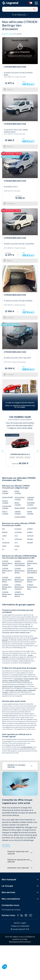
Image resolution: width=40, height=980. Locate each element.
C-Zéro (4, 536)
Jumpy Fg (30, 536)
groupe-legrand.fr (27, 747)
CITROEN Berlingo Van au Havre (32, 587)
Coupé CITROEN (20, 517)
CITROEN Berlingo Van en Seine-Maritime (32, 570)
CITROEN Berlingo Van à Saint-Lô (19, 594)
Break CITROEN (20, 508)
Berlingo (5, 532)
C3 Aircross (6, 542)
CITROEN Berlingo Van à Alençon (32, 579)
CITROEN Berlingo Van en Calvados (7, 563)
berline (12, 632)
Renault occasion (8, 686)
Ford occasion (18, 679)
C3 (3, 539)
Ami (3, 529)
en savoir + (6, 845)
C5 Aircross (18, 539)
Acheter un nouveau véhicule (16, 766)
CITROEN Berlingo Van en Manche (20, 570)
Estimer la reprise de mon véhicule (19, 861)
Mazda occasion (14, 681)
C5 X (16, 542)
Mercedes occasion (21, 690)
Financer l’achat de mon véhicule (18, 853)
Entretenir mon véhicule (18, 868)
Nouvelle (30, 542)
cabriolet (22, 632)
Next (37, 451)
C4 (3, 549)
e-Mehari (30, 529)
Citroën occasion (29, 679)
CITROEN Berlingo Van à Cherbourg (19, 579)
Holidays (30, 532)
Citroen (17, 546)
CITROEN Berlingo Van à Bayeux (7, 579)
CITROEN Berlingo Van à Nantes (7, 594)
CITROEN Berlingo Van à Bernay (7, 587)
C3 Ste (4, 546)
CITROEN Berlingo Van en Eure (7, 570)
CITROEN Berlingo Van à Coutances (19, 587)
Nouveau (30, 539)
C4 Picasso (18, 532)
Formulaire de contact (11, 910)
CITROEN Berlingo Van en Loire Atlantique (20, 563)
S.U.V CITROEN (32, 508)
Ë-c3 (16, 549)
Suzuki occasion (25, 681)
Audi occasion (10, 690)
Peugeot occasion (20, 686)
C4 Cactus (18, 529)
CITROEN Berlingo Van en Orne (32, 563)
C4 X (16, 536)
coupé (27, 632)
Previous (3, 451)
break (17, 632)
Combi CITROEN (8, 497)
